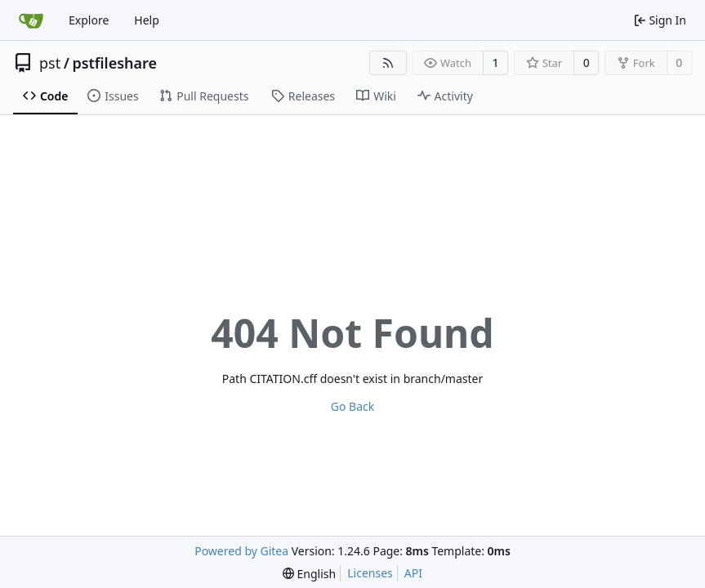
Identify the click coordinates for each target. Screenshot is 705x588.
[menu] (309, 574)
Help (147, 20)
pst (50, 63)
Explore (89, 20)
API (413, 573)
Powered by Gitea (241, 551)
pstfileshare (114, 63)
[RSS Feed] (388, 63)
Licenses (370, 573)
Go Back (352, 406)
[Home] (31, 20)
